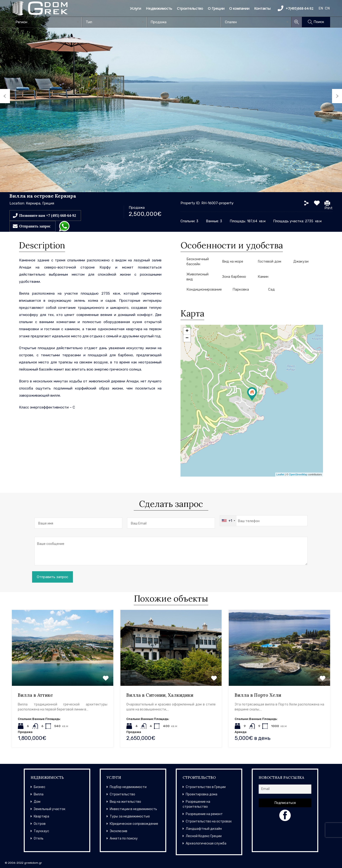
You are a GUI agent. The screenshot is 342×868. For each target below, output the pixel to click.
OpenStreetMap (298, 474)
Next (337, 96)
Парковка (241, 289)
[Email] (285, 789)
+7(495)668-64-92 (295, 8)
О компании (239, 8)
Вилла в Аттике (35, 695)
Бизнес (40, 787)
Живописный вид (197, 277)
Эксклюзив (119, 831)
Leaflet (280, 474)
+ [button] (187, 331)
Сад (271, 289)
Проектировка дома (202, 794)
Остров (40, 824)
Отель (39, 838)
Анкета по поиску (124, 838)
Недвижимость (159, 8)
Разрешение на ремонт (204, 814)
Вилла (39, 794)
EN (321, 8)
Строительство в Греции (206, 787)
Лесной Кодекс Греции (204, 836)
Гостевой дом (269, 261)
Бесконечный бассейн (198, 262)
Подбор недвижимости (128, 787)
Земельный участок (50, 809)
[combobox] (47, 22)
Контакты (262, 8)
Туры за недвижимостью (130, 816)
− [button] (187, 338)
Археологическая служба (206, 843)
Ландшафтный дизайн (204, 829)
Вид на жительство (125, 802)
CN (327, 8)
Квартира (41, 816)
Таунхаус (41, 831)
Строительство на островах (209, 821)
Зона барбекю (234, 277)
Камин (263, 277)
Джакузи (301, 261)
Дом (37, 802)
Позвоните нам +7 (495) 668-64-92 (48, 215)
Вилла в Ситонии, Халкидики (160, 695)
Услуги (135, 8)
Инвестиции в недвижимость (133, 809)
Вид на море (233, 261)
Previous (5, 96)
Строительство (190, 8)
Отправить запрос (35, 226)
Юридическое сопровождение (134, 824)
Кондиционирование (204, 289)
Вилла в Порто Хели (258, 695)
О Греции (216, 8)
